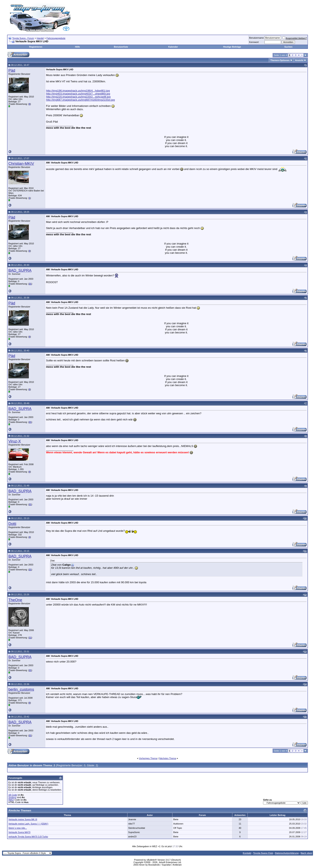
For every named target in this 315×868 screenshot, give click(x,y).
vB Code (13, 795)
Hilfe (78, 47)
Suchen (288, 47)
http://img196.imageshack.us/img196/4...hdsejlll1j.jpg (78, 91)
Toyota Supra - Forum (23, 38)
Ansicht (299, 60)
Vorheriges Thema (148, 758)
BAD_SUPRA (20, 270)
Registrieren (36, 47)
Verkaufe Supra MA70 (19, 832)
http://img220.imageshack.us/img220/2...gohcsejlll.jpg (78, 97)
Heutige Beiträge (232, 47)
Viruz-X (15, 441)
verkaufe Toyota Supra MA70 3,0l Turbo (28, 837)
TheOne (15, 600)
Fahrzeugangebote (56, 38)
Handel (40, 38)
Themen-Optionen (280, 60)
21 (30, 284)
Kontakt (247, 853)
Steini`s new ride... (18, 828)
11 (30, 638)
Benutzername (256, 38)
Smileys (12, 797)
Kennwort (254, 42)
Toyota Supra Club (263, 853)
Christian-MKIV (21, 164)
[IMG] (11, 800)
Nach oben (306, 853)
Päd (12, 70)
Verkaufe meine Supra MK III (23, 819)
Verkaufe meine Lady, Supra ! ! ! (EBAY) (28, 824)
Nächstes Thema (168, 758)
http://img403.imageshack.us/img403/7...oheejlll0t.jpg (78, 94)
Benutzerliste (121, 47)
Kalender (173, 47)
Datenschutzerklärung (287, 853)
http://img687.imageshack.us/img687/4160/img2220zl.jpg (80, 100)
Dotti (12, 524)
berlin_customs (21, 689)
